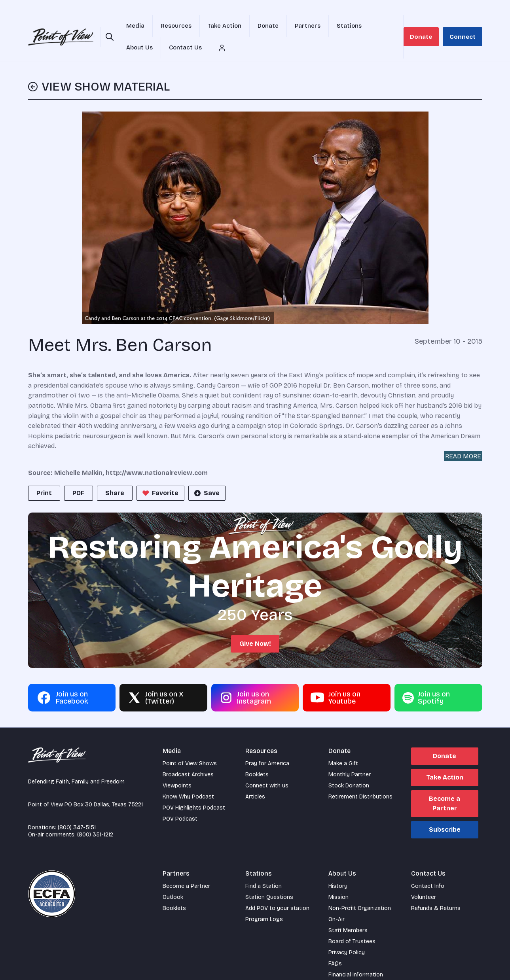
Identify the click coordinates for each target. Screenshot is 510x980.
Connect (466, 27)
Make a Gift (343, 745)
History (338, 868)
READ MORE (463, 438)
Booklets (257, 756)
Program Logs (264, 901)
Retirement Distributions (360, 779)
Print (44, 475)
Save (206, 475)
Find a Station (264, 868)
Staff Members (348, 912)
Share (115, 475)
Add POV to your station (277, 890)
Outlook (173, 879)
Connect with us (267, 767)
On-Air (337, 901)
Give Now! (255, 625)
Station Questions (269, 879)
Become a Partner (445, 785)
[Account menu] (406, 28)
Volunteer (424, 879)
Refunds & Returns (436, 890)
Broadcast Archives (188, 756)
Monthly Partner (350, 756)
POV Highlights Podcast (194, 790)
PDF (79, 475)
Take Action (445, 759)
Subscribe (445, 811)
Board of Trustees (352, 923)
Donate (430, 27)
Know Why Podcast (188, 779)
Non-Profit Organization (360, 890)
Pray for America (267, 745)
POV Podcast (180, 801)
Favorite (160, 475)
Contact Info (428, 868)
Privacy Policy (347, 934)
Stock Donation (349, 767)
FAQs (335, 945)
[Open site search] (108, 28)
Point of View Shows (190, 745)
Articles (255, 779)
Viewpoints (177, 767)
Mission (338, 879)
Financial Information (356, 956)
